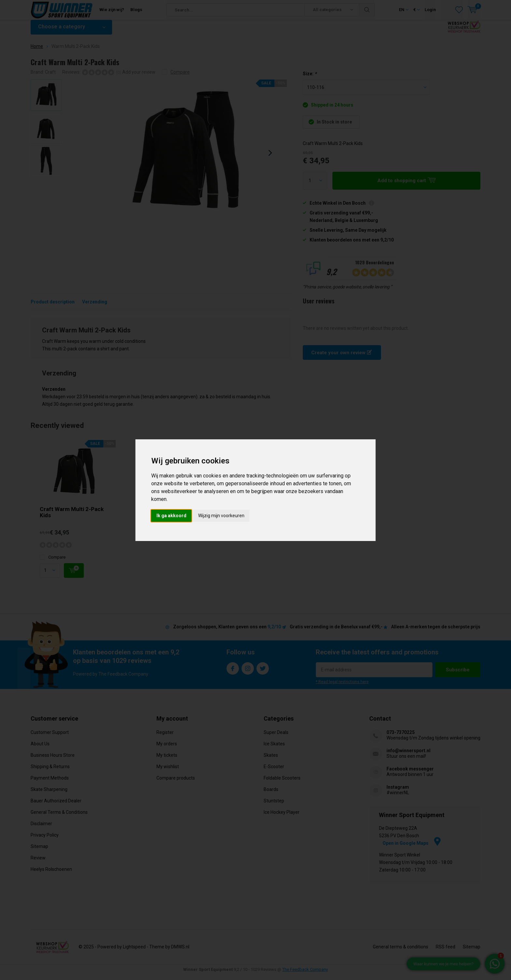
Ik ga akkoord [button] (171, 516)
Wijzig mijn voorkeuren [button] (221, 516)
